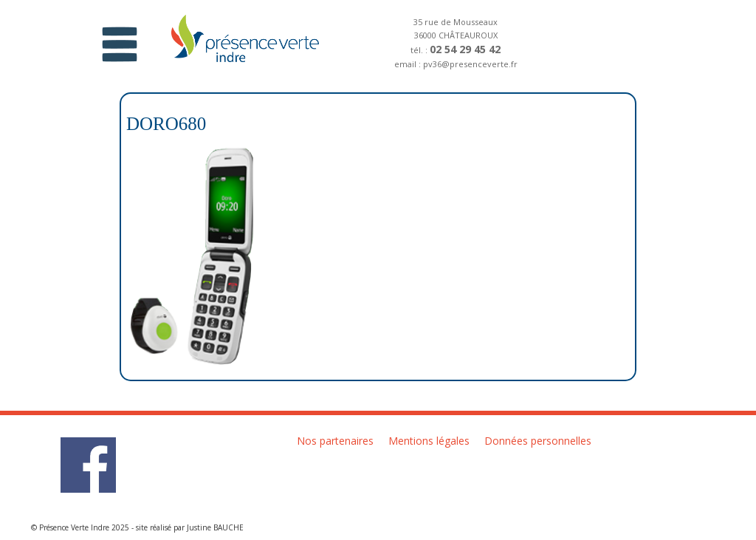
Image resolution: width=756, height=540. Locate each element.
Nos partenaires (335, 441)
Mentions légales (429, 441)
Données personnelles (538, 441)
